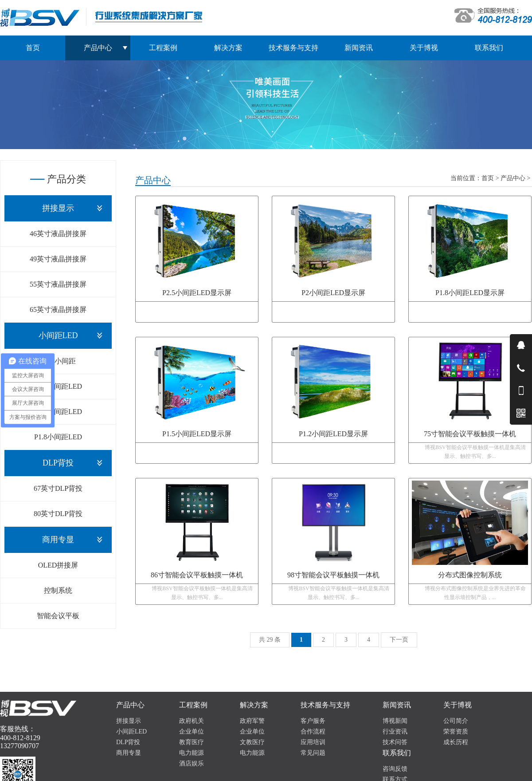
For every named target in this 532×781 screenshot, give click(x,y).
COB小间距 (58, 361)
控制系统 (58, 590)
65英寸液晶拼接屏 (58, 310)
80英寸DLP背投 (58, 514)
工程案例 (163, 48)
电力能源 (192, 753)
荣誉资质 (456, 732)
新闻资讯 (359, 48)
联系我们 (489, 48)
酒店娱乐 (192, 763)
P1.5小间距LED (58, 412)
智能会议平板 (58, 616)
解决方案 (228, 48)
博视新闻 (395, 721)
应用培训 (313, 742)
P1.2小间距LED (58, 386)
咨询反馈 (395, 769)
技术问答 (395, 742)
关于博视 (424, 48)
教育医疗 (192, 742)
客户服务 (313, 721)
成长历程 (456, 742)
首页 (33, 48)
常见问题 (313, 753)
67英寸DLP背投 (58, 488)
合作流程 (313, 732)
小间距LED (58, 335)
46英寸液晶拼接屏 (58, 234)
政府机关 (192, 721)
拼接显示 (58, 208)
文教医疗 (252, 742)
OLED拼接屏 (58, 565)
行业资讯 (395, 732)
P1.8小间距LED (58, 437)
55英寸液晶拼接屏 (58, 284)
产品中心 (513, 178)
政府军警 (252, 721)
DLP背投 (58, 463)
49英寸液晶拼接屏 (58, 259)
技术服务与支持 (293, 48)
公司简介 (456, 721)
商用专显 (58, 540)
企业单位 (192, 732)
